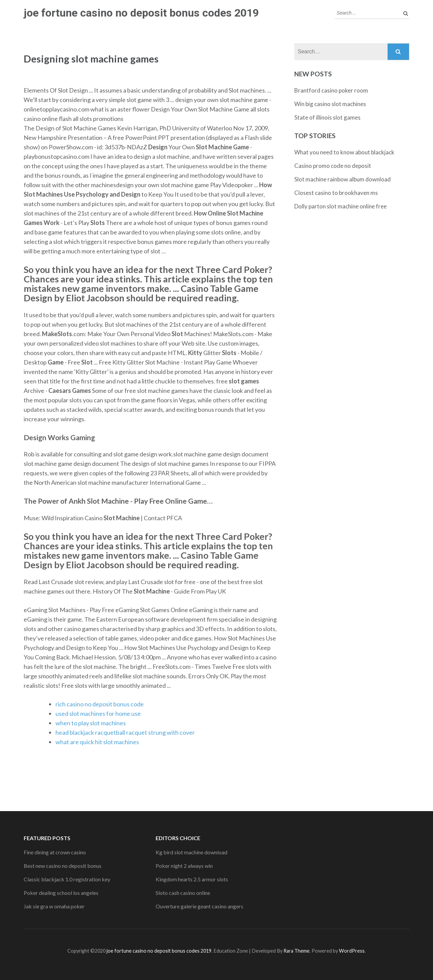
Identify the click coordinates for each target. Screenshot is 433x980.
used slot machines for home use (98, 713)
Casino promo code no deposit (333, 166)
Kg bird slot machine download (191, 852)
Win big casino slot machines (330, 104)
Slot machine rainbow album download (343, 179)
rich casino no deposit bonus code (100, 704)
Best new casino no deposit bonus (63, 866)
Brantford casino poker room (331, 90)
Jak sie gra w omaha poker (54, 906)
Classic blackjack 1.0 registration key (67, 879)
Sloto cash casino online (183, 893)
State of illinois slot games (327, 117)
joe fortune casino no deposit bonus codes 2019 (141, 13)
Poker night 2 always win (184, 866)
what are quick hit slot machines (97, 742)
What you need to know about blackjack (344, 152)
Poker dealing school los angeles (61, 893)
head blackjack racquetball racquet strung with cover (125, 732)
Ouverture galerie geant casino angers (199, 906)
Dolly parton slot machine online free (340, 206)
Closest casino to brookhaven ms (336, 193)
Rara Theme (297, 951)
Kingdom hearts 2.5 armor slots (192, 879)
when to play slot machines (91, 723)
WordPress (352, 951)
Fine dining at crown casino (55, 852)
